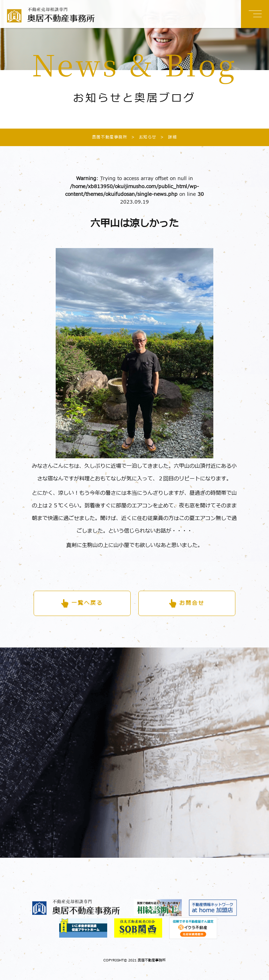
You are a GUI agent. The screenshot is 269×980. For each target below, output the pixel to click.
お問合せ (192, 603)
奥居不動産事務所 (110, 137)
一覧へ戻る (87, 603)
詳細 (167, 137)
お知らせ (142, 137)
